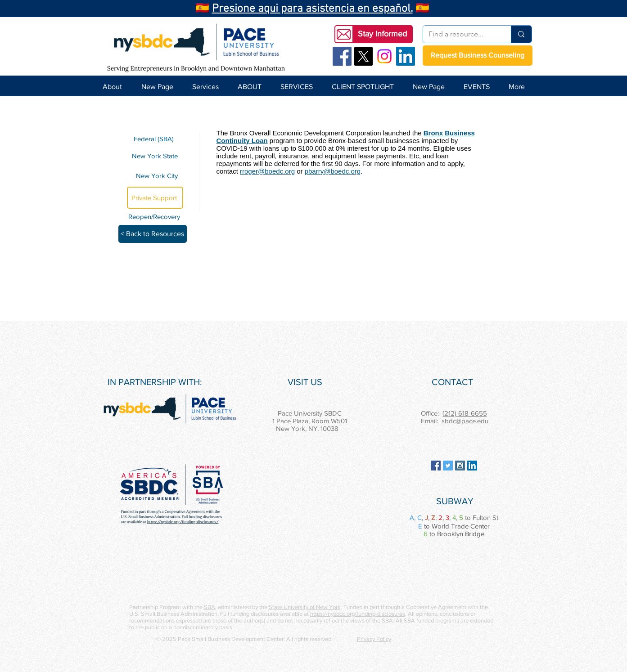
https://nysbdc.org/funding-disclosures (358, 614)
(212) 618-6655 (465, 413)
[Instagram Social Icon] (460, 466)
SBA (210, 607)
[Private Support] (155, 198)
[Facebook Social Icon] (342, 56)
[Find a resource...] (460, 34)
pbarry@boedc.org (333, 171)
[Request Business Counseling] (478, 56)
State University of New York (305, 607)
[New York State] (155, 156)
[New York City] (155, 176)
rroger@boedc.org (267, 171)
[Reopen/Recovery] (156, 217)
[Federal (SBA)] (155, 139)
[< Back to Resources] (153, 234)
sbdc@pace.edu (465, 421)
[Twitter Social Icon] (448, 466)
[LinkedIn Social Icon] (406, 56)
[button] (383, 34)
